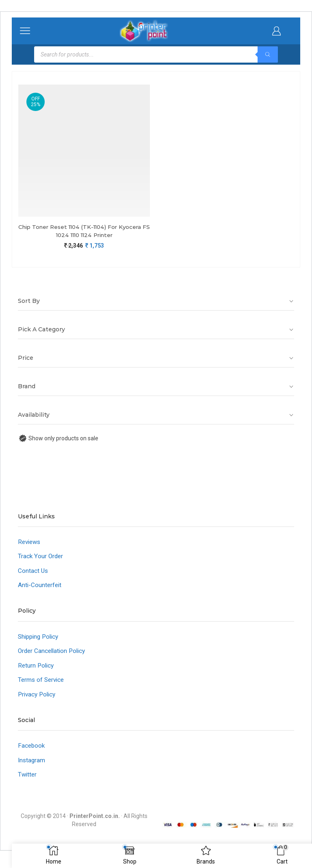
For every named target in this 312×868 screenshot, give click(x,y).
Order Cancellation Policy (54, 654)
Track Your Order (41, 558)
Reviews (30, 543)
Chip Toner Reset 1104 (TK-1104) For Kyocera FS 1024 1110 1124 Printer (84, 231)
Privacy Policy (38, 699)
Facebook (32, 751)
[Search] (268, 54)
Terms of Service (42, 684)
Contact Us (33, 573)
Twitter (28, 780)
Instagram (32, 765)
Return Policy (37, 669)
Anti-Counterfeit (40, 587)
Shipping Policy (40, 639)
